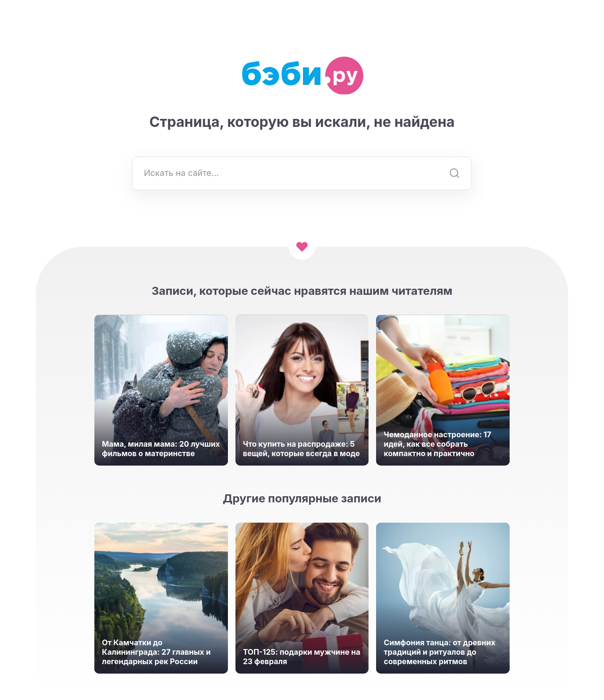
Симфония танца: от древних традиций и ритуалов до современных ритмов (439, 652)
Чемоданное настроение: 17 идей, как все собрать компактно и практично (437, 444)
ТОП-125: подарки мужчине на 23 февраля (302, 657)
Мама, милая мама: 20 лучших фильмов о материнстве (161, 449)
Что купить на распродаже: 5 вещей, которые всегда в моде (302, 449)
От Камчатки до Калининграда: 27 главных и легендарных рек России (156, 652)
